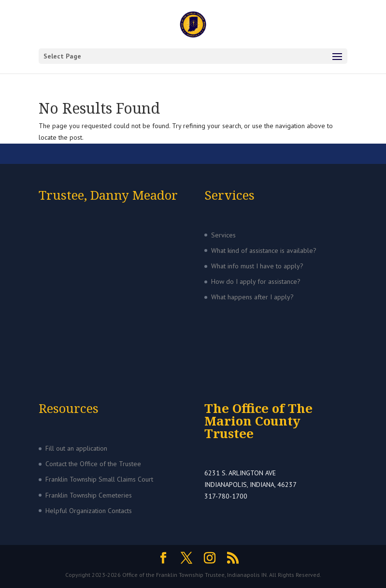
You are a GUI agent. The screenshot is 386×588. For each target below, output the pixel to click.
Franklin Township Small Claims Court (99, 479)
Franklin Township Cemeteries (89, 495)
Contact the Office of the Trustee (93, 464)
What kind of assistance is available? (264, 250)
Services (223, 235)
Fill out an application (76, 448)
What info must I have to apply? (257, 266)
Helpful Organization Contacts (89, 511)
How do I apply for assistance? (256, 281)
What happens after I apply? (252, 297)
